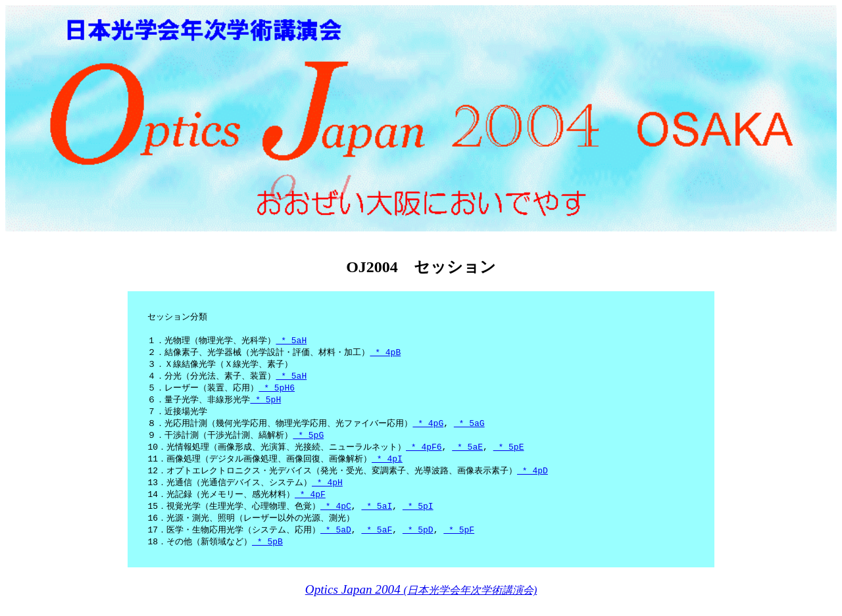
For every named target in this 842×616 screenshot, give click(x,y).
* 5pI (418, 517)
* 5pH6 (277, 392)
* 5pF (459, 542)
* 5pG (308, 442)
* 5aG (469, 429)
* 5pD (418, 542)
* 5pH (265, 404)
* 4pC (336, 517)
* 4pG (428, 429)
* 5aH (291, 342)
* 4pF (310, 504)
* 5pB (267, 554)
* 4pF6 (424, 454)
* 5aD (336, 542)
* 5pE (509, 454)
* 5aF (377, 542)
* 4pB (385, 354)
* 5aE (467, 454)
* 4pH (327, 492)
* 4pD (532, 479)
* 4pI (387, 467)
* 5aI (377, 517)
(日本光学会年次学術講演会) (421, 603)
